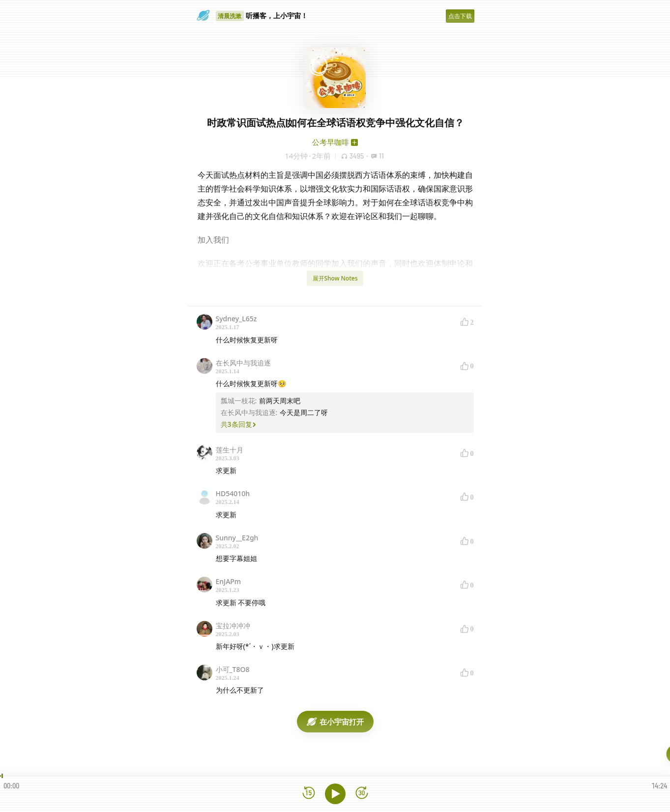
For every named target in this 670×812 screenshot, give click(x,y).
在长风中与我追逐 (243, 363)
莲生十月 (230, 450)
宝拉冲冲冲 (233, 626)
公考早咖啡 (331, 142)
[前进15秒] (362, 794)
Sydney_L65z (236, 319)
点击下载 (460, 16)
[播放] (335, 794)
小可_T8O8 (233, 669)
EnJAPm (229, 581)
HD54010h (233, 493)
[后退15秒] (309, 794)
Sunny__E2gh (237, 538)
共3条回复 (238, 424)
